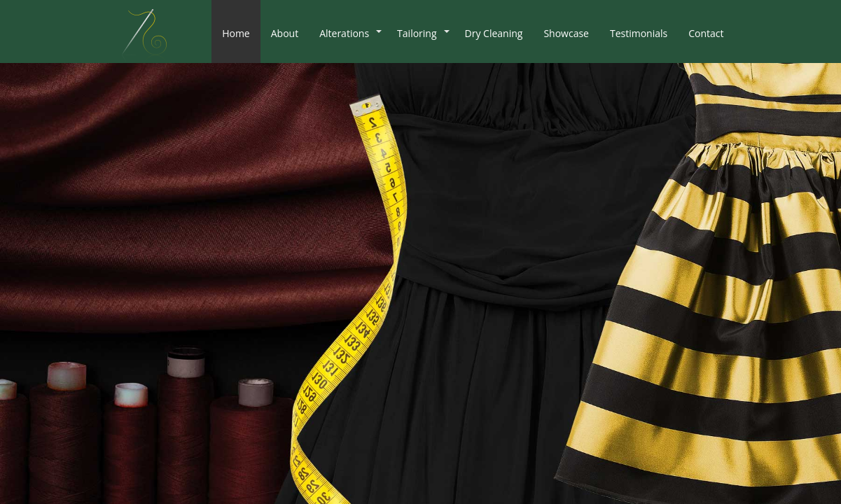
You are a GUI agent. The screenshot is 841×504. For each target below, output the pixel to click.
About (285, 33)
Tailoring (417, 33)
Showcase (566, 33)
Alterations (344, 33)
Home (236, 33)
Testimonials (639, 33)
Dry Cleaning (494, 33)
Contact (706, 33)
